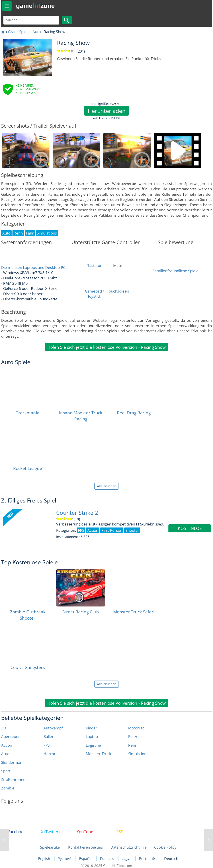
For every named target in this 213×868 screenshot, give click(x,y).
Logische (93, 745)
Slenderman (12, 762)
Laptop (92, 736)
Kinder (91, 728)
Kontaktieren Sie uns (86, 847)
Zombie (8, 788)
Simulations (138, 754)
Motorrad (136, 728)
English (45, 859)
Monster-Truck (98, 754)
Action (7, 745)
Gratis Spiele (19, 32)
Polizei (134, 736)
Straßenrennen (14, 780)
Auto (37, 32)
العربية (127, 859)
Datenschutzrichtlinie (129, 847)
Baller (48, 736)
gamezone (35, 6)
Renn (133, 745)
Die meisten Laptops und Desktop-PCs (34, 267)
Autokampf (53, 728)
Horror (49, 754)
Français (108, 859)
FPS (47, 745)
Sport (6, 771)
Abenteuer (10, 736)
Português (148, 859)
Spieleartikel (50, 847)
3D (4, 728)
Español (86, 859)
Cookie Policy (165, 847)
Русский (65, 859)
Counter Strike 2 (77, 513)
